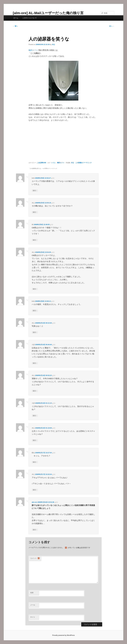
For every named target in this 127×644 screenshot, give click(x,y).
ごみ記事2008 (41, 163)
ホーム (16, 18)
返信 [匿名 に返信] (35, 462)
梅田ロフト (33, 50)
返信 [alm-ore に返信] (35, 530)
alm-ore (34, 502)
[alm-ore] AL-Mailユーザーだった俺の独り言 (48, 13)
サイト (33, 617)
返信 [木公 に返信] (35, 212)
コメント (35, 558)
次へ (112, 26)
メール (33, 605)
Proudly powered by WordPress (63, 635)
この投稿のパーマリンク (83, 163)
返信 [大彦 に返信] (35, 363)
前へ (15, 26)
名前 (32, 593)
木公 (53, 44)
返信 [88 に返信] (35, 240)
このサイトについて (29, 18)
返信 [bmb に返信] (35, 191)
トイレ (53, 163)
